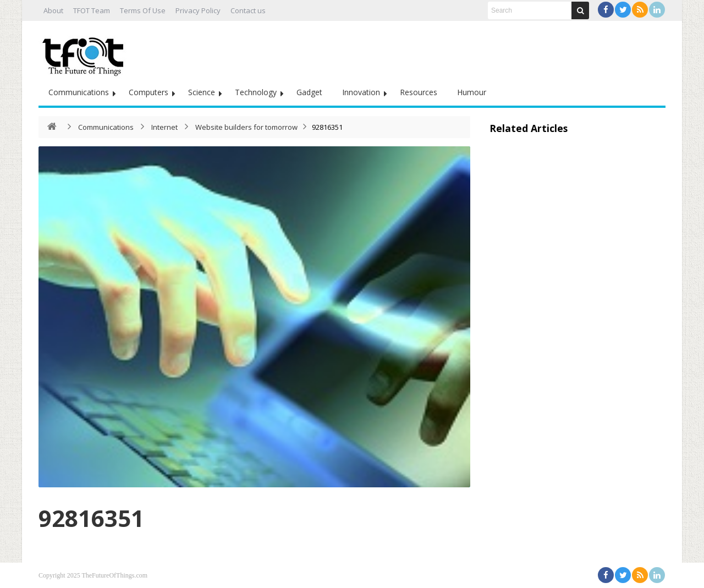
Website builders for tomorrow (246, 127)
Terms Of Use (143, 10)
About (53, 10)
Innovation (361, 92)
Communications (79, 92)
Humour (472, 92)
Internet (164, 127)
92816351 (91, 518)
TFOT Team (92, 10)
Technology (256, 92)
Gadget (309, 92)
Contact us (248, 10)
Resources (419, 92)
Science (202, 92)
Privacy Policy (198, 10)
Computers (148, 92)
